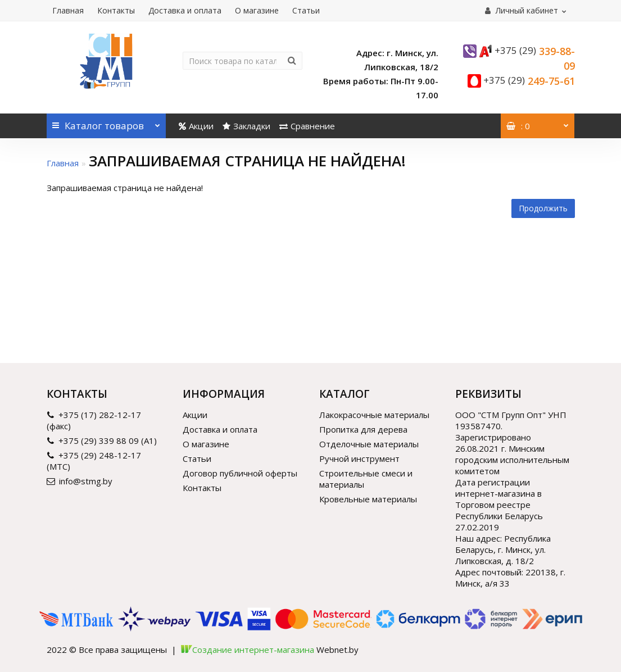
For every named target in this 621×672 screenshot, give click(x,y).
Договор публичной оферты (240, 473)
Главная (68, 10)
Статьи (306, 10)
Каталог (106, 123)
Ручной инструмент (359, 458)
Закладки (246, 126)
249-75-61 (529, 81)
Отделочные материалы (369, 444)
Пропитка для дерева (363, 429)
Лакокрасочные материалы (374, 415)
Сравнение (307, 126)
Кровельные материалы (368, 499)
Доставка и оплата (185, 10)
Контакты (116, 10)
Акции (196, 126)
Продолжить (543, 208)
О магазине (257, 10)
